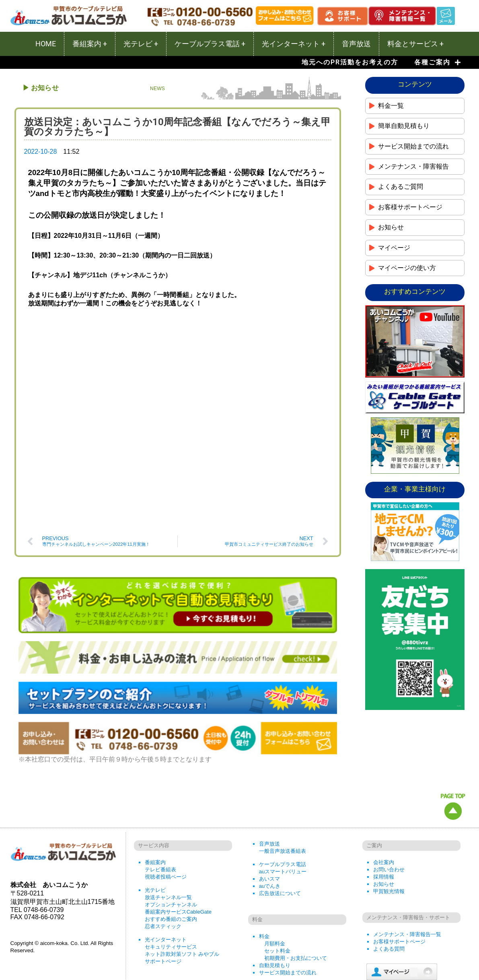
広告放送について (280, 824)
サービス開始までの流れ (288, 903)
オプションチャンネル (171, 835)
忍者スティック (163, 857)
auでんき (270, 816)
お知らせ (384, 814)
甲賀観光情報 (389, 822)
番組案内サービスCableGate (178, 842)
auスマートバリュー (283, 802)
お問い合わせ (389, 800)
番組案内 (155, 793)
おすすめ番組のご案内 (171, 849)
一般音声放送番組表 (283, 781)
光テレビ (155, 820)
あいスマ (269, 809)
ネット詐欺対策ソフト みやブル (182, 884)
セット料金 (277, 881)
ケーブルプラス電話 (283, 795)
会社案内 (384, 793)
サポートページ (163, 892)
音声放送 (269, 774)
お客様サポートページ (399, 872)
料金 (264, 867)
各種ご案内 (438, 62)
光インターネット (166, 870)
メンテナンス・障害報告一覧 (407, 865)
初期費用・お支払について (296, 888)
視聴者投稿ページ (166, 807)
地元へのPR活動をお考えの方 (350, 62)
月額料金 (275, 874)
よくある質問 (389, 879)
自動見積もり (275, 896)
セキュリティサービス (171, 877)
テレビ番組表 (160, 800)
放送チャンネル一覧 (168, 828)
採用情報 (384, 807)
